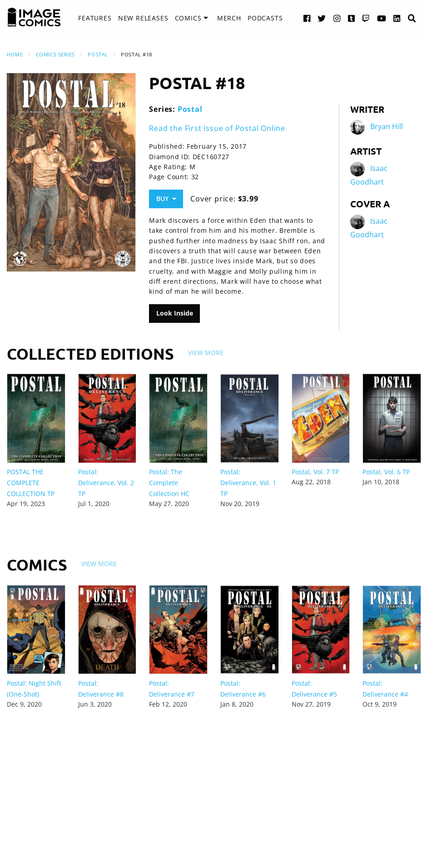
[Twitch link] (366, 18)
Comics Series (55, 54)
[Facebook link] (307, 18)
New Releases (143, 18)
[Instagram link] (337, 18)
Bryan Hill (387, 126)
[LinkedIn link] (397, 18)
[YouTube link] (382, 18)
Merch (229, 18)
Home (15, 54)
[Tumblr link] (352, 18)
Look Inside (175, 313)
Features (95, 18)
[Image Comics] (34, 17)
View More (206, 353)
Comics (188, 18)
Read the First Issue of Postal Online (217, 128)
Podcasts (265, 18)
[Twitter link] (322, 18)
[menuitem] (95, 18)
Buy (166, 198)
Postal (98, 54)
